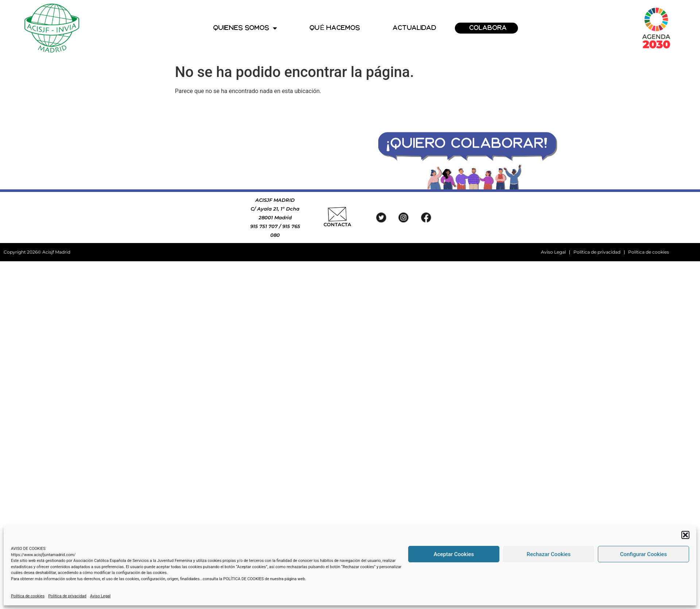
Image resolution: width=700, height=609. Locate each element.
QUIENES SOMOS (245, 28)
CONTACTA (337, 224)
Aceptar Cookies (454, 554)
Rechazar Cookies (549, 554)
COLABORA (488, 28)
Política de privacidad (67, 596)
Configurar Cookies (644, 554)
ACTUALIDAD (415, 28)
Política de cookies (28, 596)
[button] (685, 535)
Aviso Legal (100, 596)
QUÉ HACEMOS (335, 28)
